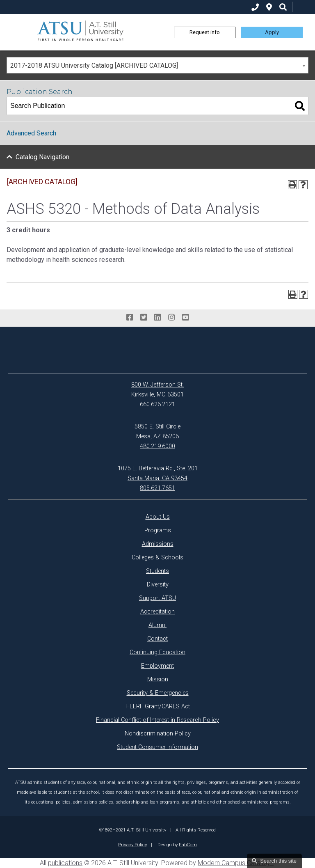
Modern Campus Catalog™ (236, 863)
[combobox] (157, 65)
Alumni (157, 625)
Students (157, 571)
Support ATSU (157, 598)
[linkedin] (157, 318)
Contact (157, 639)
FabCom (188, 845)
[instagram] (171, 318)
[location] (269, 7)
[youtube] (185, 318)
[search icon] (283, 7)
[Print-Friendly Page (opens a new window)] (292, 185)
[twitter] (144, 318)
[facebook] (130, 318)
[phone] (255, 7)
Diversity (158, 585)
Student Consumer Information (157, 747)
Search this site (278, 861)
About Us (158, 517)
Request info (205, 32)
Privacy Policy (132, 845)
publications (65, 863)
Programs (158, 530)
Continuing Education (157, 652)
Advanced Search (31, 133)
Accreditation (157, 612)
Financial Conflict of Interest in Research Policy (157, 720)
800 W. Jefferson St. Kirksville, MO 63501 (157, 390)
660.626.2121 (157, 404)
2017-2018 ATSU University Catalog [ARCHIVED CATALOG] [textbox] (94, 65)
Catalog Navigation (42, 157)
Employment (157, 666)
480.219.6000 (157, 446)
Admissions (158, 544)
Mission (158, 679)
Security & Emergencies (158, 693)
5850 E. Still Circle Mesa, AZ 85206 (157, 432)
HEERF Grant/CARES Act (158, 707)
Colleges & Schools (157, 558)
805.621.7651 (157, 488)
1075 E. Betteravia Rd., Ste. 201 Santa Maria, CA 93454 (158, 473)
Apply (272, 32)
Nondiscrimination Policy (158, 734)
